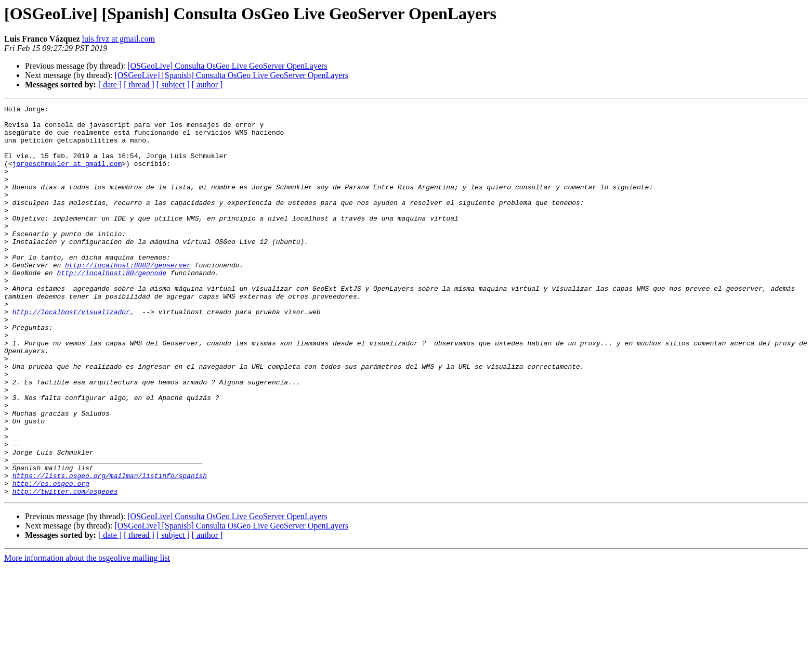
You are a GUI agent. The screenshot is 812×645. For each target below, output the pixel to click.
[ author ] (207, 85)
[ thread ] (139, 85)
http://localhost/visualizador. (73, 354)
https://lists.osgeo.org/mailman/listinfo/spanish (110, 550)
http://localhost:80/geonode (112, 307)
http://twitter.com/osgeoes (65, 569)
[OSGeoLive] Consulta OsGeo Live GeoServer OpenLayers (227, 66)
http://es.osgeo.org (51, 560)
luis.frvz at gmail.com (118, 39)
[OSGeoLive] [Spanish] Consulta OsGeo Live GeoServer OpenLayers (231, 75)
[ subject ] (173, 85)
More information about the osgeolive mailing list (87, 636)
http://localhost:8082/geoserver (128, 298)
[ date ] (110, 85)
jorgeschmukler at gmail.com (67, 176)
